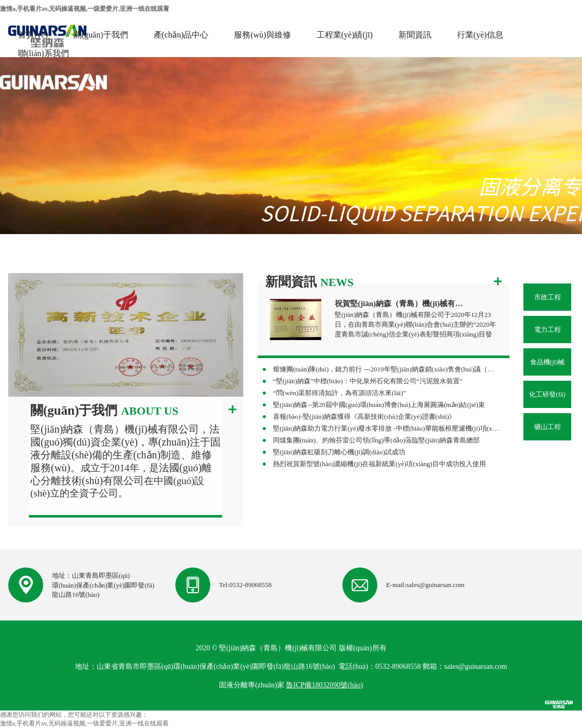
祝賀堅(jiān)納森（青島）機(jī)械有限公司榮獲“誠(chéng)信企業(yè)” (401, 304)
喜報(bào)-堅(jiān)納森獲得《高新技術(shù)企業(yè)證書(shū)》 (364, 416)
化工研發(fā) (547, 394)
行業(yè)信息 (480, 35)
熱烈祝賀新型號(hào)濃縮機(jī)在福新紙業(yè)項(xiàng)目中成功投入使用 (379, 464)
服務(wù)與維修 (262, 35)
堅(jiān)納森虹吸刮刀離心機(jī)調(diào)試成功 (339, 452)
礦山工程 (548, 427)
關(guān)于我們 (101, 35)
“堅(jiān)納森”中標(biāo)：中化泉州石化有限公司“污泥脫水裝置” (368, 381)
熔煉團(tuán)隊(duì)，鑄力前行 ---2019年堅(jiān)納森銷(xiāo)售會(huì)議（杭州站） (386, 369)
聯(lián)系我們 (43, 53)
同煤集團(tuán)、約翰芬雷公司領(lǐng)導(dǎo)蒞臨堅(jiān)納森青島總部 (376, 440)
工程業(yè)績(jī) (345, 35)
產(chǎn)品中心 (181, 35)
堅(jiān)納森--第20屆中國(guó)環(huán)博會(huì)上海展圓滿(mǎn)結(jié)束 (379, 405)
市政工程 (548, 297)
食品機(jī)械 (548, 362)
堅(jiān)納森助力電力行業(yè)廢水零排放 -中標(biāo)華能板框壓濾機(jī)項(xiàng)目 (386, 428)
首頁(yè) (33, 35)
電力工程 (548, 330)
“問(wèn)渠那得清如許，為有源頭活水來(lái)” (340, 393)
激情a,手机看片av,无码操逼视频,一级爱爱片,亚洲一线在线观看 (85, 9)
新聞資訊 (415, 35)
